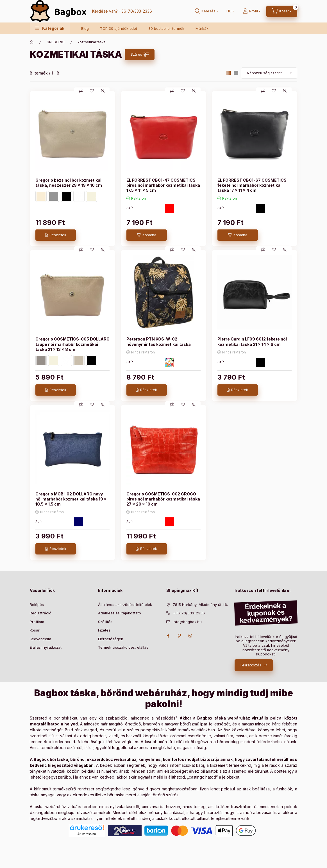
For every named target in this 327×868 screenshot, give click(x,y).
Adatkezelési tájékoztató (120, 613)
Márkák (202, 28)
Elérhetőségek (111, 639)
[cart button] (282, 11)
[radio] (236, 73)
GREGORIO (56, 42)
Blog (85, 28)
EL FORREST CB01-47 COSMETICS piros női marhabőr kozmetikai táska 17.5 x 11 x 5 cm (163, 185)
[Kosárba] (147, 235)
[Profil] (252, 11)
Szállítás (105, 622)
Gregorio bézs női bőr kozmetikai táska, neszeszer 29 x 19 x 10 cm (69, 183)
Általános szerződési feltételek (125, 605)
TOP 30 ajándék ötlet (119, 28)
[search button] (206, 11)
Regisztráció (41, 613)
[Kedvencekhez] (92, 91)
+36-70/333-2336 (135, 11)
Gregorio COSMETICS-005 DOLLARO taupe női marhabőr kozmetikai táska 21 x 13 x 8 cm (72, 344)
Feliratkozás (251, 665)
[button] (50, 28)
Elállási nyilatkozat (46, 647)
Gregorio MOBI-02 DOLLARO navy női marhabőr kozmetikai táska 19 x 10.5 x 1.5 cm (71, 499)
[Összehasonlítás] (81, 91)
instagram (190, 636)
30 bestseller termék (166, 28)
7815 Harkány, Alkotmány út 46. (200, 605)
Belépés (37, 605)
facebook (168, 636)
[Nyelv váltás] (229, 11)
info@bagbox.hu (187, 622)
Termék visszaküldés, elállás (123, 647)
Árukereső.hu (87, 834)
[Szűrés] (140, 55)
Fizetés (104, 630)
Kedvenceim (40, 639)
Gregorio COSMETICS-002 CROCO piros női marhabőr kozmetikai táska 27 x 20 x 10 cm (163, 499)
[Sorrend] (269, 73)
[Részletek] (56, 235)
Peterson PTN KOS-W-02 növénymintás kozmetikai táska (159, 341)
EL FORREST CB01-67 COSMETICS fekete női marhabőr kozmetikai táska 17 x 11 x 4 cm (252, 185)
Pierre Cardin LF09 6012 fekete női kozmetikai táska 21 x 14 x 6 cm (252, 341)
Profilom (37, 622)
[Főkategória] (32, 42)
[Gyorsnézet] (103, 91)
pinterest (179, 636)
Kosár (35, 630)
